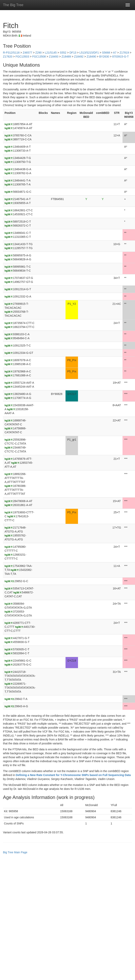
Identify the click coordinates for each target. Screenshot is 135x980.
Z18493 (54, 57)
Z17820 (8, 57)
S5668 (106, 53)
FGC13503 (22, 57)
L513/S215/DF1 (89, 53)
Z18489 (66, 57)
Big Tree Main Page (15, 852)
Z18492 (79, 57)
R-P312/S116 (11, 53)
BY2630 (104, 57)
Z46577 (27, 53)
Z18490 (91, 57)
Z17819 (124, 53)
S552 (63, 53)
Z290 (38, 53)
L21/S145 (51, 53)
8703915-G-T (120, 57)
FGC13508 (39, 57)
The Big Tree (13, 5)
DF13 (73, 53)
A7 (115, 53)
